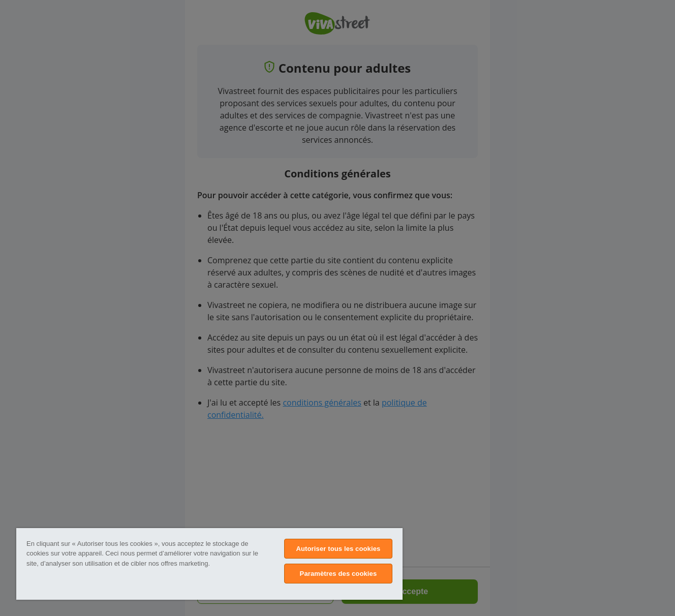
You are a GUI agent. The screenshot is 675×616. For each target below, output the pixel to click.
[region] (209, 564)
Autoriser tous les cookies (338, 549)
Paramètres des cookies (339, 574)
